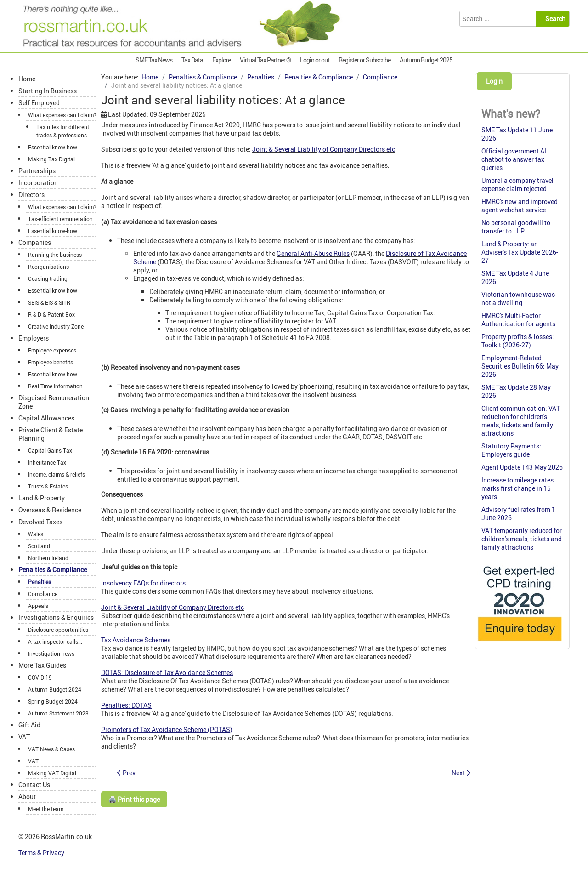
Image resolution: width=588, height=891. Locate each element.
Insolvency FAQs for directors (143, 583)
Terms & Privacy (42, 853)
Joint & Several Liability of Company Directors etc (324, 149)
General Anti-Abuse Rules (313, 253)
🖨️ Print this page (134, 799)
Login (494, 81)
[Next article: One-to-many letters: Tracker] (461, 773)
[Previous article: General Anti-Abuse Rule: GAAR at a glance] (126, 773)
